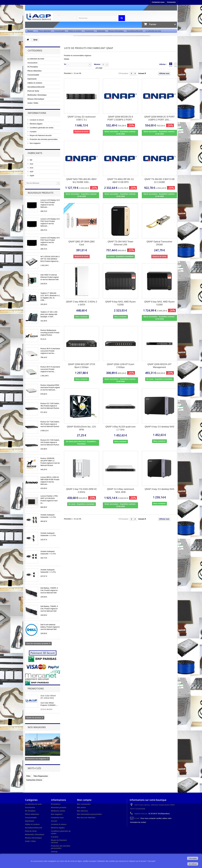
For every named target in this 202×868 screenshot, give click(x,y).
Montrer (97, 64)
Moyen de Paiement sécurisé (40, 135)
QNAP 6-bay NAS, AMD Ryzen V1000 (159, 303)
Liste (175, 65)
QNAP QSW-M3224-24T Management (160, 366)
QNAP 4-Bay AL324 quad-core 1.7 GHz (120, 428)
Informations (37, 113)
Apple (32, 176)
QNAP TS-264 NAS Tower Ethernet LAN (120, 243)
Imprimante (32, 79)
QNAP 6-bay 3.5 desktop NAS (159, 427)
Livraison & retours (37, 120)
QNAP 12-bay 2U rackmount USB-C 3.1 (82, 118)
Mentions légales (36, 124)
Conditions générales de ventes (41, 128)
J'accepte (193, 858)
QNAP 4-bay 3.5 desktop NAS (159, 489)
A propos (33, 132)
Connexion (171, 2)
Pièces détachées (45, 31)
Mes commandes (84, 804)
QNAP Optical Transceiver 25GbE (159, 243)
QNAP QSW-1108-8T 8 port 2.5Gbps (121, 366)
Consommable (60, 31)
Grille (171, 65)
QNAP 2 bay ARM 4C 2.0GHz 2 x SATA (82, 303)
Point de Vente (33, 91)
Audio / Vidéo (33, 103)
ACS (31, 168)
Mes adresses (83, 811)
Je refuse (193, 864)
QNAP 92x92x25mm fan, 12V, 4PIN (82, 428)
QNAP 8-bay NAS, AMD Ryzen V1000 (120, 303)
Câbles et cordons (75, 31)
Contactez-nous (158, 2)
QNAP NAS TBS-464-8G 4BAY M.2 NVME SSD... (81, 181)
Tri (65, 64)
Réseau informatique (116, 31)
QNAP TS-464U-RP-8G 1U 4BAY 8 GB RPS (120, 181)
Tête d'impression (41, 776)
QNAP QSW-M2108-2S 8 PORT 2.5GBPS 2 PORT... (120, 118)
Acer (31, 164)
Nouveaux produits (41, 193)
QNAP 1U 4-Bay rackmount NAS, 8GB (121, 491)
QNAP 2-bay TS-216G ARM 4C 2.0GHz (82, 491)
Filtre (28, 776)
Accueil (54, 821)
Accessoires (89, 31)
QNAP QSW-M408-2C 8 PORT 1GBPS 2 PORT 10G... (159, 118)
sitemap (54, 852)
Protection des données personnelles (44, 139)
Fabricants (35, 153)
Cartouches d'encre (34, 780)
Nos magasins (35, 143)
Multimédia (101, 31)
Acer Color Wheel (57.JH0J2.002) (48, 697)
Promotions (36, 689)
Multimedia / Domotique (37, 95)
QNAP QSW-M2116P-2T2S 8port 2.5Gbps (81, 366)
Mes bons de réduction (86, 818)
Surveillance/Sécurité (135, 31)
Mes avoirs (81, 807)
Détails (67, 59)
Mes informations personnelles (89, 814)
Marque (31, 31)
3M (31, 160)
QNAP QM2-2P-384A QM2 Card (82, 243)
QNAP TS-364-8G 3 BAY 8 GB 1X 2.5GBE (159, 181)
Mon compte (84, 800)
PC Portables (33, 67)
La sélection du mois (153, 31)
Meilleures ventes (58, 811)
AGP (31, 172)
